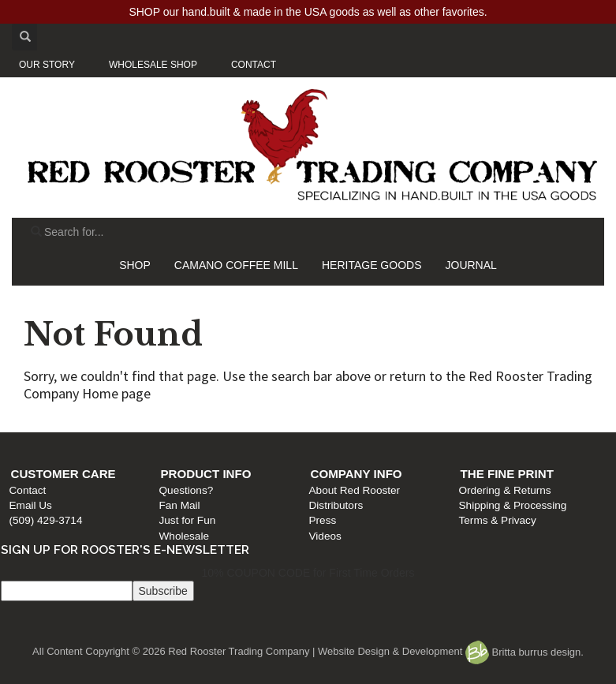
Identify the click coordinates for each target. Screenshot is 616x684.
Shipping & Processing (513, 505)
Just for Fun (188, 520)
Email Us (31, 505)
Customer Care (63, 474)
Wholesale (184, 536)
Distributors (336, 505)
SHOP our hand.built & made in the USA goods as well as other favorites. (308, 12)
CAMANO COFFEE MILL (236, 265)
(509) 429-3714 (46, 520)
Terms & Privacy (498, 520)
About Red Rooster (355, 490)
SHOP (135, 265)
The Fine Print (507, 474)
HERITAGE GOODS (372, 265)
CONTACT (254, 65)
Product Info (206, 474)
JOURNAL (471, 265)
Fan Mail (180, 505)
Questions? (187, 490)
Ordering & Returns (505, 490)
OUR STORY (47, 65)
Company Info (357, 474)
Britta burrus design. (525, 652)
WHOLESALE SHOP (153, 65)
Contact (28, 490)
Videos (325, 536)
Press (323, 520)
